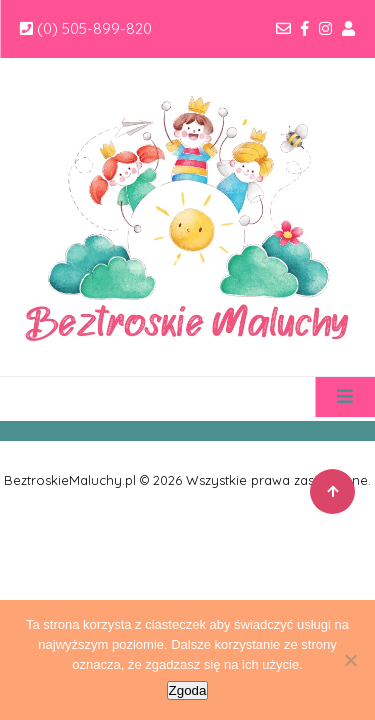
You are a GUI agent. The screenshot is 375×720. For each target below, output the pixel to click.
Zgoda (188, 690)
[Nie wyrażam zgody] (350, 660)
